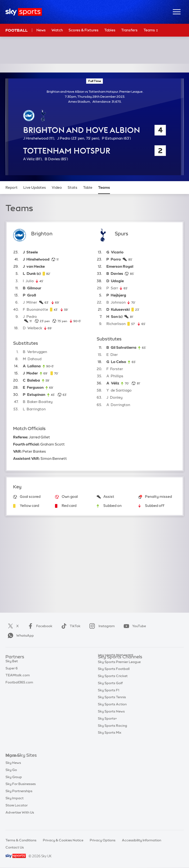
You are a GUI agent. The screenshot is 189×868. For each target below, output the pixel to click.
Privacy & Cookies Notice (63, 840)
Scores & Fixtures (84, 30)
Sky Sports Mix (110, 742)
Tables (110, 30)
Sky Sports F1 (109, 700)
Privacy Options (103, 840)
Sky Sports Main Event (116, 664)
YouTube (134, 626)
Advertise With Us (20, 820)
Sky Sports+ (107, 728)
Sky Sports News (111, 721)
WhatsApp (20, 635)
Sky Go (11, 777)
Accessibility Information (142, 840)
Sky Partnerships (19, 798)
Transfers (129, 30)
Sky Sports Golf (110, 693)
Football (17, 30)
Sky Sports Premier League (119, 671)
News (41, 30)
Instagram (101, 626)
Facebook (39, 626)
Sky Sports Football (114, 678)
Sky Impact (15, 805)
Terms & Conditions (21, 840)
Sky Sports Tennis (112, 707)
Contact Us (15, 847)
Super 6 (12, 671)
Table (88, 187)
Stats (72, 187)
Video (57, 187)
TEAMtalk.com (18, 678)
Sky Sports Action (112, 714)
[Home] (24, 12)
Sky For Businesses (21, 791)
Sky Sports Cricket (113, 685)
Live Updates (35, 187)
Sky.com (12, 763)
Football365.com (19, 685)
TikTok (70, 626)
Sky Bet (12, 664)
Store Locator (17, 812)
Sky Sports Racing (112, 735)
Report (12, 187)
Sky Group (14, 784)
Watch (57, 30)
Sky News (13, 770)
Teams (151, 30)
